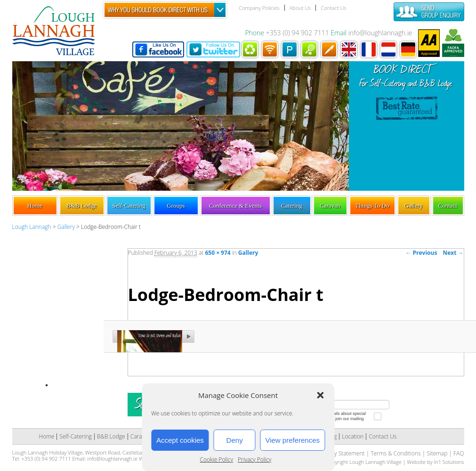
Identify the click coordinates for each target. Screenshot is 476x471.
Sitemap (437, 453)
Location (353, 436)
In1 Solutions (449, 462)
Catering (292, 206)
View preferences (292, 440)
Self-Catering (129, 206)
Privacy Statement (342, 453)
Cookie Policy (217, 459)
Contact (448, 206)
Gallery (414, 206)
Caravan (330, 206)
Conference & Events (235, 206)
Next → (453, 253)
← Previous (421, 253)
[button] (320, 395)
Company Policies (259, 8)
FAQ (459, 453)
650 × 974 (218, 253)
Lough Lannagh (32, 227)
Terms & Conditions (395, 453)
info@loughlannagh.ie (380, 33)
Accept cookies (180, 440)
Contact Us (333, 8)
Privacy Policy (254, 459)
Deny (235, 440)
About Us (300, 8)
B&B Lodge (82, 206)
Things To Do (372, 206)
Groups (176, 206)
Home (35, 206)
